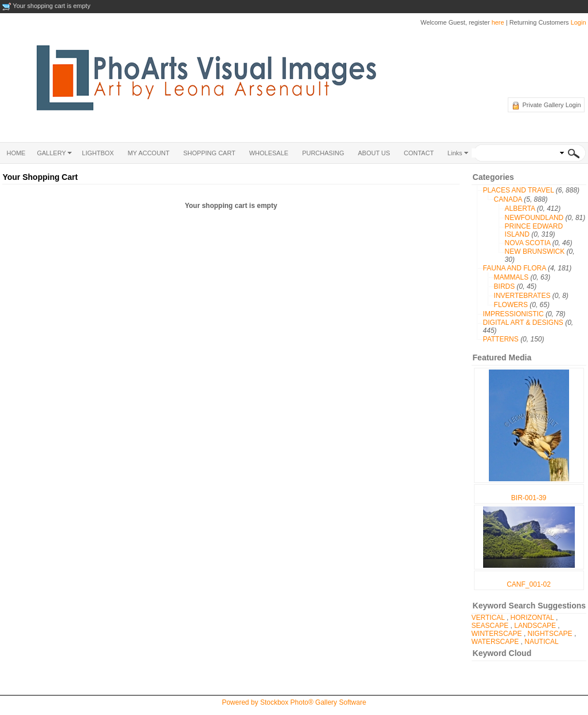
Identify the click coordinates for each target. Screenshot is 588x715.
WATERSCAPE (495, 642)
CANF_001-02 (529, 584)
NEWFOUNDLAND (534, 218)
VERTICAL (488, 618)
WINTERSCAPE (497, 634)
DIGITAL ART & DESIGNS (523, 323)
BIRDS (505, 286)
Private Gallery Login (551, 105)
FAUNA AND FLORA (515, 268)
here (498, 22)
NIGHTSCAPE (550, 634)
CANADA (508, 199)
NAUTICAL (541, 642)
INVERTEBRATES (522, 296)
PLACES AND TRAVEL (519, 190)
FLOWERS (511, 305)
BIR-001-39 (529, 498)
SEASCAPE (490, 626)
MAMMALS (511, 277)
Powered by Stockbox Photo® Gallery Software (294, 702)
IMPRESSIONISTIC (513, 314)
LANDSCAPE (535, 626)
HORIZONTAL (532, 618)
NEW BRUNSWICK (535, 252)
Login (579, 22)
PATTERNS (501, 339)
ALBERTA (520, 209)
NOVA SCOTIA (528, 243)
